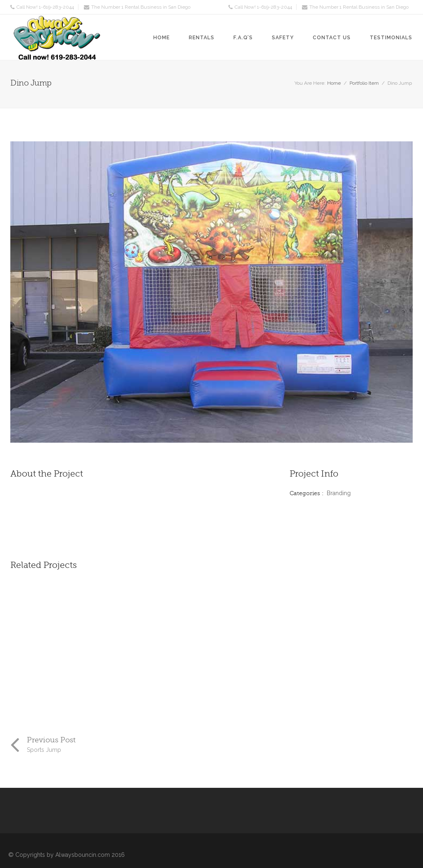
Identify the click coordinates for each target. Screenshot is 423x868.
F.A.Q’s (243, 38)
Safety (283, 38)
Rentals (202, 38)
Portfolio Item (364, 83)
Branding (339, 493)
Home (162, 38)
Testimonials (391, 38)
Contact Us (332, 38)
